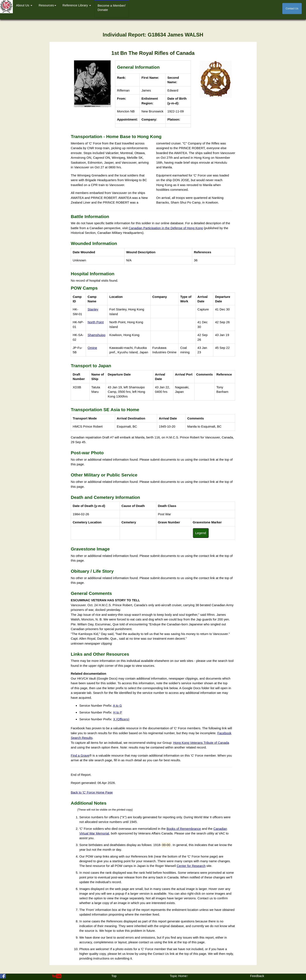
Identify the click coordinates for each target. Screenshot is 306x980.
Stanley (93, 309)
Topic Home (178, 976)
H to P (118, 712)
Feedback (257, 976)
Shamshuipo (96, 335)
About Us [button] (24, 5)
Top (114, 976)
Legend (201, 533)
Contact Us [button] (292, 9)
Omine (92, 348)
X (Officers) (121, 719)
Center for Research (191, 866)
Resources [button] (47, 5)
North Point (96, 322)
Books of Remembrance (184, 829)
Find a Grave (80, 755)
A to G (117, 706)
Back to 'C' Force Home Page (92, 792)
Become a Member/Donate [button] (112, 8)
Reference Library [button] (77, 5)
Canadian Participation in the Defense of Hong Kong (166, 228)
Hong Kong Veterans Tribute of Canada (201, 743)
